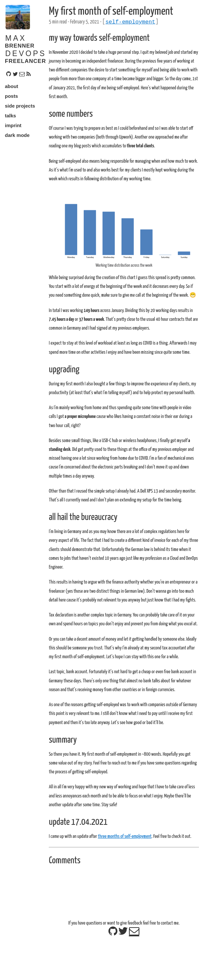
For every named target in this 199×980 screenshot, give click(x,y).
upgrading (64, 371)
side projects (20, 106)
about (12, 86)
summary (63, 741)
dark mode (17, 135)
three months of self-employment (125, 838)
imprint (13, 125)
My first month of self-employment (111, 12)
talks (10, 116)
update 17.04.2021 (78, 824)
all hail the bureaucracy (83, 519)
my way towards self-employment (99, 39)
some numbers (71, 115)
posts (11, 96)
